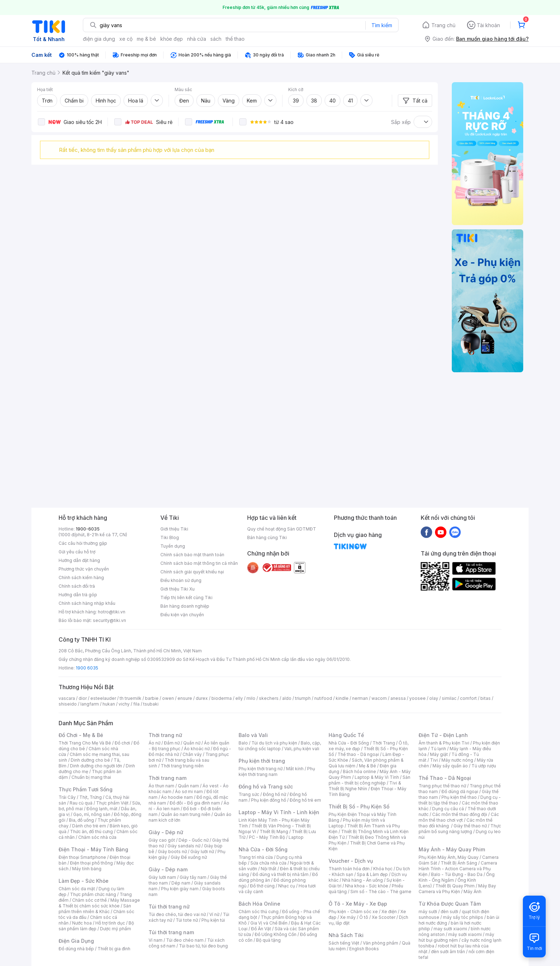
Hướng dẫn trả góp (78, 595)
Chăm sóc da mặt (77, 889)
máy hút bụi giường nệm (456, 937)
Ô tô (364, 917)
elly (239, 698)
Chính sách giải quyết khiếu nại (192, 572)
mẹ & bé (146, 39)
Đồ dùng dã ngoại (460, 791)
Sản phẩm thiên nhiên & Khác (95, 909)
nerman (360, 698)
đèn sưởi (449, 912)
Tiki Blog (170, 537)
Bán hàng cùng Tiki (267, 537)
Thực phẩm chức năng (93, 894)
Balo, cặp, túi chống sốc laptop (280, 746)
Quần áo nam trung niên (186, 814)
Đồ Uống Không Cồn (276, 934)
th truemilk (131, 698)
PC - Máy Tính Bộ (267, 837)
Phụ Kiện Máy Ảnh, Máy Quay (449, 857)
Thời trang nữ (165, 735)
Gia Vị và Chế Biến (269, 923)
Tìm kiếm (382, 25)
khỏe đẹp (172, 39)
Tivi (434, 760)
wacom (379, 698)
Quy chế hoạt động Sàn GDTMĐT (282, 529)
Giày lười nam (162, 877)
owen (168, 698)
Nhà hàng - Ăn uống (362, 880)
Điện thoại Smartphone (82, 857)
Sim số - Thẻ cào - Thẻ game (381, 892)
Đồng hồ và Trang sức (266, 786)
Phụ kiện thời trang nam (277, 771)
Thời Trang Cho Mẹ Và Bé (85, 743)
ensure (185, 698)
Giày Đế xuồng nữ (189, 857)
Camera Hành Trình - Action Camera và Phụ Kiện (458, 869)
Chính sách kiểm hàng (81, 577)
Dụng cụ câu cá (448, 809)
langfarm (90, 704)
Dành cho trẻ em (89, 826)
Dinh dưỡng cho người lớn (96, 766)
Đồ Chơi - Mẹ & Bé (81, 735)
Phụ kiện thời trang (262, 761)
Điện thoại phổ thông (91, 863)
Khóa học (383, 869)
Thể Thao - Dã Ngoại (445, 778)
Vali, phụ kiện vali (302, 749)
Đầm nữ (172, 743)
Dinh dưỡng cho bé (90, 760)
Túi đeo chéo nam (185, 940)
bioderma (222, 698)
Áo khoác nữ (197, 749)
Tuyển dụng (173, 546)
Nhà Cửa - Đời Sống (263, 849)
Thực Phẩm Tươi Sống (86, 789)
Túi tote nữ (187, 920)
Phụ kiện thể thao (459, 797)
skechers (269, 698)
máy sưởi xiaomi (465, 934)
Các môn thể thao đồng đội (460, 814)
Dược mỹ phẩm (116, 929)
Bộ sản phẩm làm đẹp (96, 926)
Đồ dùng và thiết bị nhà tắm (281, 874)
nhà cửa (197, 39)
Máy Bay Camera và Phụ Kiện (457, 889)
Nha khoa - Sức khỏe (367, 886)
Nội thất (269, 869)
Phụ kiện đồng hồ (269, 800)
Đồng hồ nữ (274, 794)
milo (251, 698)
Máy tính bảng (87, 869)
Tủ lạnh (438, 749)
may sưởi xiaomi (450, 929)
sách (216, 39)
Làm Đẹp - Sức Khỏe (84, 881)
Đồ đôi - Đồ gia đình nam (195, 803)
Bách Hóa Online (259, 904)
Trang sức (249, 794)
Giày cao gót (162, 840)
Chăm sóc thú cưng (259, 912)
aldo (287, 698)
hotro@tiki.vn (112, 612)
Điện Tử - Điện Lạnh (443, 735)
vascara (67, 698)
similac (449, 698)
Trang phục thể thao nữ (442, 786)
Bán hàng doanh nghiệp (185, 606)
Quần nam (188, 786)
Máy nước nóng (457, 760)
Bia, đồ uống (81, 820)
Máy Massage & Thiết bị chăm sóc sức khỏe (99, 903)
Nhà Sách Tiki (346, 935)
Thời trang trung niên (182, 766)
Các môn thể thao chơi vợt (459, 817)
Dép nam (181, 883)
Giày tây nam (193, 877)
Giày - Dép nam (168, 869)
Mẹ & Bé (367, 766)
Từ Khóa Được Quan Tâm (450, 904)
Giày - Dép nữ (166, 832)
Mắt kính (295, 769)
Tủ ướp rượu (484, 766)
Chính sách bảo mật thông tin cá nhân (199, 563)
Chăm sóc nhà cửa (97, 837)
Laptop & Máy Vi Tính (377, 777)
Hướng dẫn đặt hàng (79, 560)
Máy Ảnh (472, 892)
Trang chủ (443, 25)
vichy (124, 704)
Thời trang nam (167, 778)
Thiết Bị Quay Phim (455, 886)
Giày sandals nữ (184, 846)
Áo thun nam (161, 786)
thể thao (235, 39)
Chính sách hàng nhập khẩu (87, 603)
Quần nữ (192, 743)
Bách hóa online (359, 771)
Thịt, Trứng (91, 797)
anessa (398, 698)
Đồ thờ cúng (262, 886)
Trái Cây (67, 797)
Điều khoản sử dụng (181, 580)
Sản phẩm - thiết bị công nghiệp (369, 780)
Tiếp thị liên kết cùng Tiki (186, 597)
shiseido (68, 704)
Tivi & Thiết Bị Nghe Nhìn (365, 786)
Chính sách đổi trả (77, 586)
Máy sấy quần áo (450, 766)
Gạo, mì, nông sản (92, 814)
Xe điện (389, 912)
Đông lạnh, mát (102, 809)
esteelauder (103, 698)
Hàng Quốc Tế (346, 735)
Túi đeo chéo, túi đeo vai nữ (177, 914)
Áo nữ (154, 743)
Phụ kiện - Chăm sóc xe (353, 912)
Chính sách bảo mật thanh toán (192, 555)
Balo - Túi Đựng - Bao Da (457, 874)
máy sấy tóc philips (463, 917)
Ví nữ (214, 914)
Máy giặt (439, 754)
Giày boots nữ (172, 852)
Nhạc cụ (287, 886)
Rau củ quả (81, 803)
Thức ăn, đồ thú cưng (91, 831)
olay (434, 698)
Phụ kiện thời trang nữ (261, 769)
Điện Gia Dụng (76, 941)
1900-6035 (88, 529)
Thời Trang (384, 743)
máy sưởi (428, 912)
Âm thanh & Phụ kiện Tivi (444, 743)
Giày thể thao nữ (470, 826)
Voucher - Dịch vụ (351, 861)
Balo (243, 743)
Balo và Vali (253, 735)
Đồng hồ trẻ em (305, 800)
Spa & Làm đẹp (372, 874)
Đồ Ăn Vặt (261, 929)
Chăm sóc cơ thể (89, 900)
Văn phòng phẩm (381, 943)
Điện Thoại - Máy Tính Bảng (93, 849)
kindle (342, 698)
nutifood (323, 698)
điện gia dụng (99, 39)
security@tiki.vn (109, 620)
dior (83, 698)
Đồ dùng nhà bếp (76, 949)
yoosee (417, 698)
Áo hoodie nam (177, 797)
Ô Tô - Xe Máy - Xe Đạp (358, 904)
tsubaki (151, 704)
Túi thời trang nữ (169, 907)
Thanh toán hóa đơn (349, 869)
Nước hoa (82, 923)
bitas (486, 698)
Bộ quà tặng (268, 940)
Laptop (296, 837)
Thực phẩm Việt (112, 803)
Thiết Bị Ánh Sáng (459, 863)
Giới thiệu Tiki (174, 529)
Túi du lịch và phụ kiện (274, 743)
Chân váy (192, 754)
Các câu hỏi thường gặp (83, 543)
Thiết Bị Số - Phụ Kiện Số (359, 806)
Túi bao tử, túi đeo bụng (203, 946)
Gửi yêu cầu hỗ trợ (77, 552)
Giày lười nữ (202, 852)
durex (202, 698)
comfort (468, 698)
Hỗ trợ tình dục (110, 923)
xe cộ (126, 39)
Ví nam (156, 940)
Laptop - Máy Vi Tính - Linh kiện (279, 812)
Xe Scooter (384, 917)
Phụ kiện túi (213, 920)
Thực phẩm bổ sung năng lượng (460, 829)
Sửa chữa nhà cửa (268, 863)
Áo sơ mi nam (189, 791)
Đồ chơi (122, 743)
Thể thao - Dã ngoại (358, 754)
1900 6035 (87, 668)
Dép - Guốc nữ (194, 840)
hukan (109, 704)
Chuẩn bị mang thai (91, 777)
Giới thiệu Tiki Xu (177, 589)
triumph (303, 698)
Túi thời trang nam (171, 932)
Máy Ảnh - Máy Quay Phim (452, 849)
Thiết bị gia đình (114, 949)
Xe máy (348, 917)
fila (136, 704)
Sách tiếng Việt (344, 943)
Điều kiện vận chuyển (182, 615)
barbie (152, 698)
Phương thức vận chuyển (84, 569)
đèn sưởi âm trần (448, 952)
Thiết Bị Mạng (274, 831)
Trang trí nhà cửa (256, 857)
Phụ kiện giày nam (180, 889)
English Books (364, 949)
